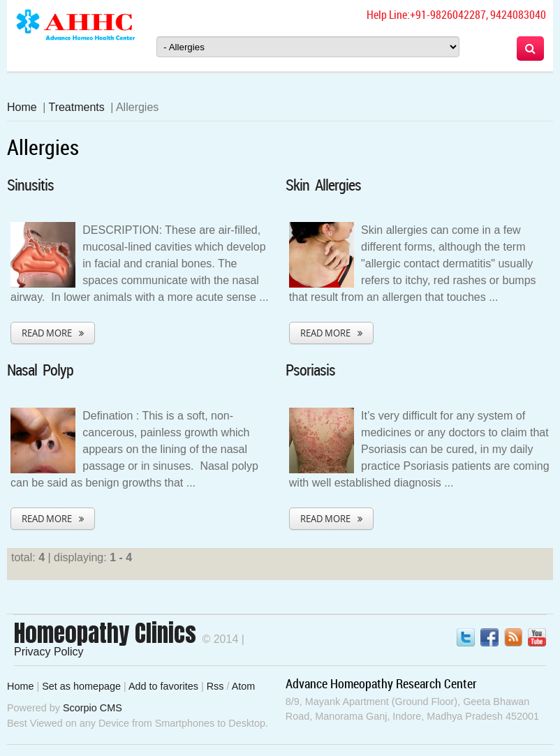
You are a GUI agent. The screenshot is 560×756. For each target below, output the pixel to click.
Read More (47, 333)
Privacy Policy (49, 652)
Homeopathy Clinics (105, 633)
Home (22, 107)
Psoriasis (310, 370)
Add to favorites (163, 686)
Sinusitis (30, 185)
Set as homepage (81, 686)
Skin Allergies (323, 185)
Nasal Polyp (40, 370)
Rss (215, 686)
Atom (244, 686)
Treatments (76, 107)
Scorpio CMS (93, 708)
